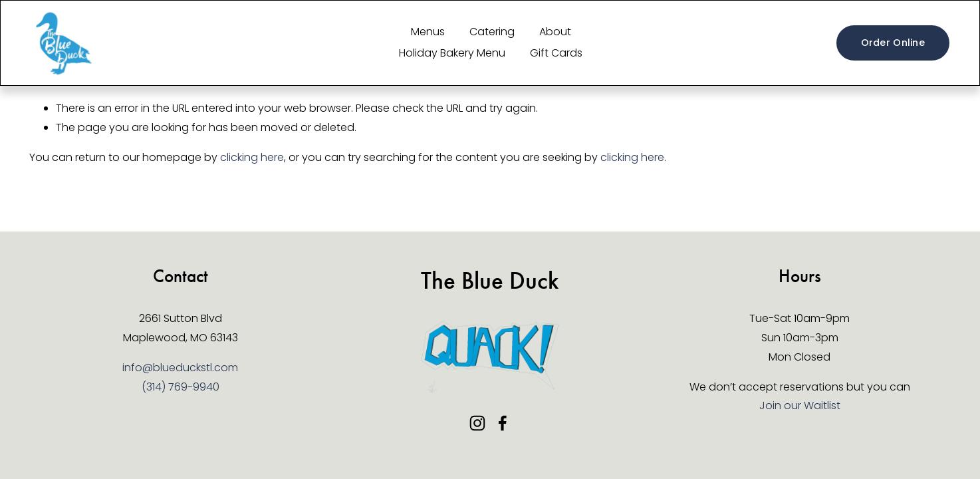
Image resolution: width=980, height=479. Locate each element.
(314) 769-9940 (181, 387)
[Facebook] (503, 423)
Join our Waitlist (800, 405)
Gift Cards (556, 53)
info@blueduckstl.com (180, 368)
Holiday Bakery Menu (452, 53)
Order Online (893, 43)
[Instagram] (477, 423)
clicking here (252, 157)
